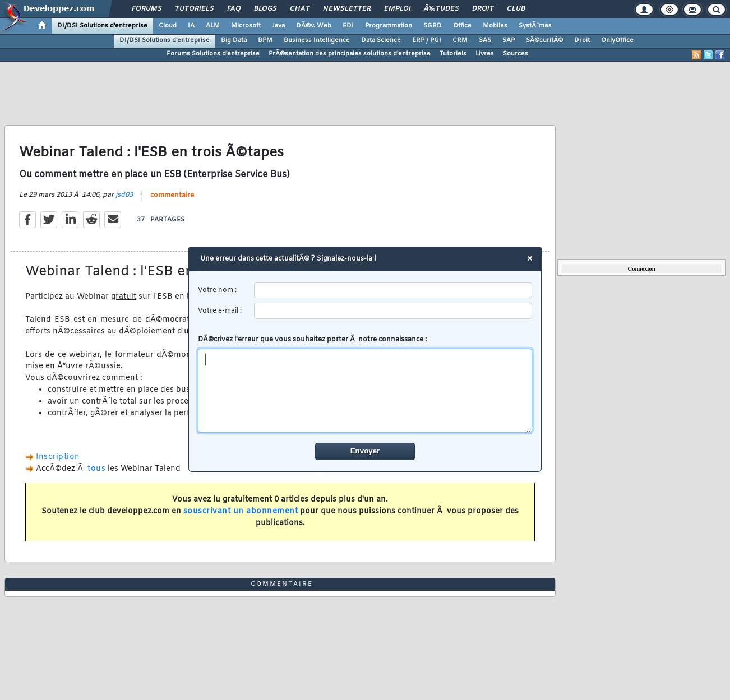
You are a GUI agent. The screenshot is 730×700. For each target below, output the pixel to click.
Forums (147, 9)
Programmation (389, 26)
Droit (483, 9)
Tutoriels (194, 9)
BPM (265, 40)
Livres (485, 54)
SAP (509, 40)
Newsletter (347, 9)
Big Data (234, 40)
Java (278, 26)
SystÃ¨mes (535, 26)
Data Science (381, 40)
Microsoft (246, 26)
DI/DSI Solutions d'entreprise (102, 26)
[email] (393, 311)
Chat (300, 9)
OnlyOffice (617, 40)
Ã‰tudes (441, 9)
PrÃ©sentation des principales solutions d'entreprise (350, 54)
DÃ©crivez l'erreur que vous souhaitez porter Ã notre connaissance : (365, 384)
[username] (393, 291)
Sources (516, 54)
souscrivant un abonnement (241, 511)
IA (191, 26)
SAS (485, 40)
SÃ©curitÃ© (544, 40)
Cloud (168, 26)
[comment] (365, 391)
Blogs (265, 9)
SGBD (433, 26)
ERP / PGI (427, 40)
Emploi (397, 9)
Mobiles (495, 26)
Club (516, 9)
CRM (460, 40)
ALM (213, 26)
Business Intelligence (317, 40)
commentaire (172, 196)
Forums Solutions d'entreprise (213, 54)
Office (462, 26)
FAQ (234, 9)
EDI (348, 26)
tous (96, 469)
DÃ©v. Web (314, 26)
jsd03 (124, 195)
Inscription (58, 457)
